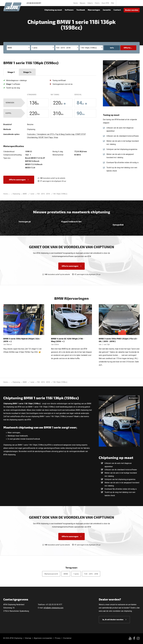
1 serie (76, 574)
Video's (90, 3)
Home (76, 3)
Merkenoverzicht (51, 574)
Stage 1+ (27, 72)
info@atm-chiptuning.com (53, 608)
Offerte (127, 48)
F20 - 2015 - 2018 (91, 574)
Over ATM (105, 3)
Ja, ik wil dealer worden (113, 619)
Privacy (58, 638)
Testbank (81, 10)
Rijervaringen (94, 10)
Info (112, 48)
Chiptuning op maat (53, 10)
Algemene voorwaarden (43, 638)
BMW (66, 574)
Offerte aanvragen (17, 180)
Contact (117, 10)
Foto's (97, 3)
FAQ (112, 3)
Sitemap (28, 638)
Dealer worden (132, 10)
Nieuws (83, 3)
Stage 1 (11, 72)
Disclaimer (67, 638)
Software (69, 10)
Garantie (107, 10)
